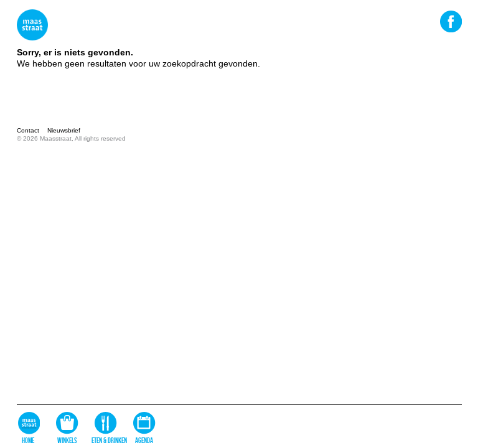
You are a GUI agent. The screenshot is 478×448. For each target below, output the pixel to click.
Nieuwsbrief (64, 130)
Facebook (450, 21)
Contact (28, 130)
